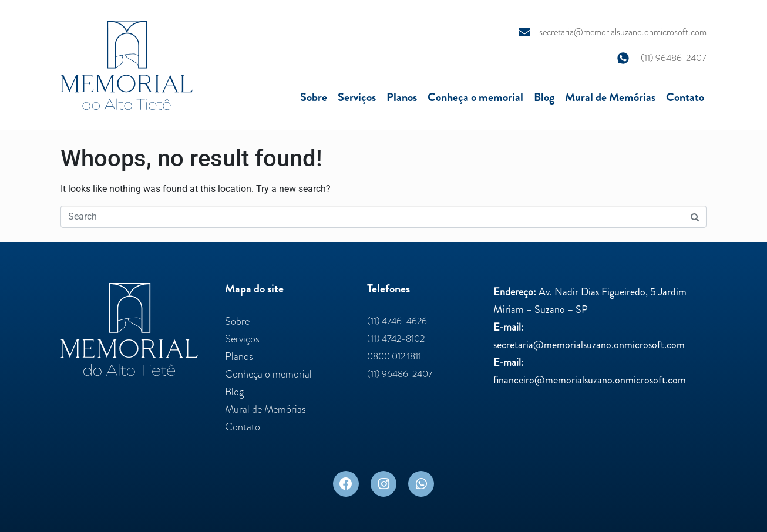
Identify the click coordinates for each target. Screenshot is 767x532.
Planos (402, 97)
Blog (544, 97)
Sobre (314, 97)
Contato (685, 97)
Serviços (357, 97)
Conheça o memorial (475, 97)
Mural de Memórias (610, 97)
